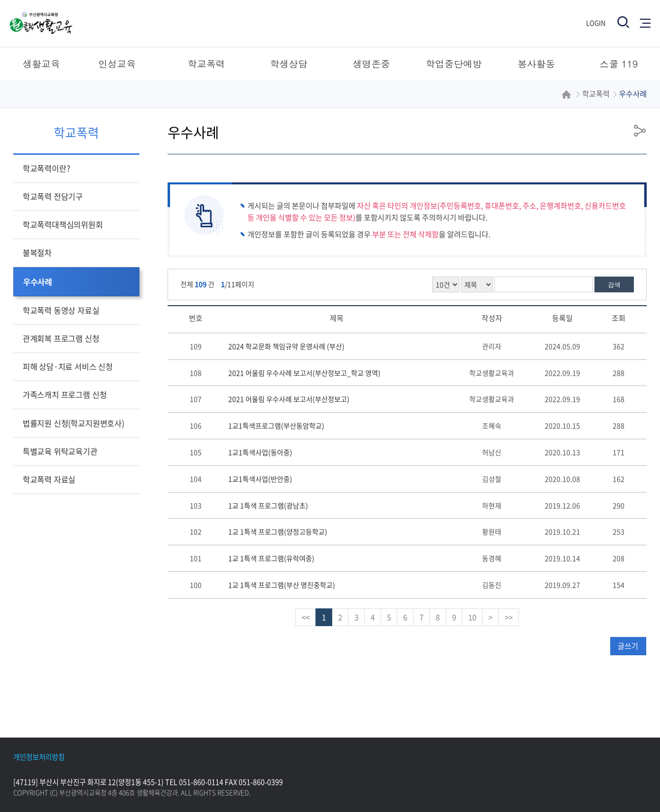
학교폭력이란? (47, 168)
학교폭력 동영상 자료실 (61, 310)
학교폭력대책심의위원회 (63, 224)
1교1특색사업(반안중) (260, 479)
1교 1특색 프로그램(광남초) (268, 505)
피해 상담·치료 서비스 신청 (68, 366)
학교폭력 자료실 (49, 479)
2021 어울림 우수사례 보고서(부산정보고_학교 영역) (304, 373)
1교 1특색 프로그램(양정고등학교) (278, 531)
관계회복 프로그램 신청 (61, 338)
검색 (614, 285)
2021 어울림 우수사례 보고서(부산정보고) (289, 399)
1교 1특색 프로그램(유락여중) (271, 558)
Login (596, 23)
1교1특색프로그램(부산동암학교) (276, 425)
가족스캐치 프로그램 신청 (65, 394)
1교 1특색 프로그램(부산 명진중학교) (282, 585)
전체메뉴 (645, 22)
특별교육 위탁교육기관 (60, 451)
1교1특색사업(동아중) (260, 452)
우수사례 (38, 282)
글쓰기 (628, 646)
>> (509, 617)
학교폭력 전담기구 (53, 196)
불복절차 (37, 252)
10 (472, 617)
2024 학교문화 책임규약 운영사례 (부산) (286, 346)
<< (306, 617)
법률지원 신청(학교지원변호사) (73, 423)
